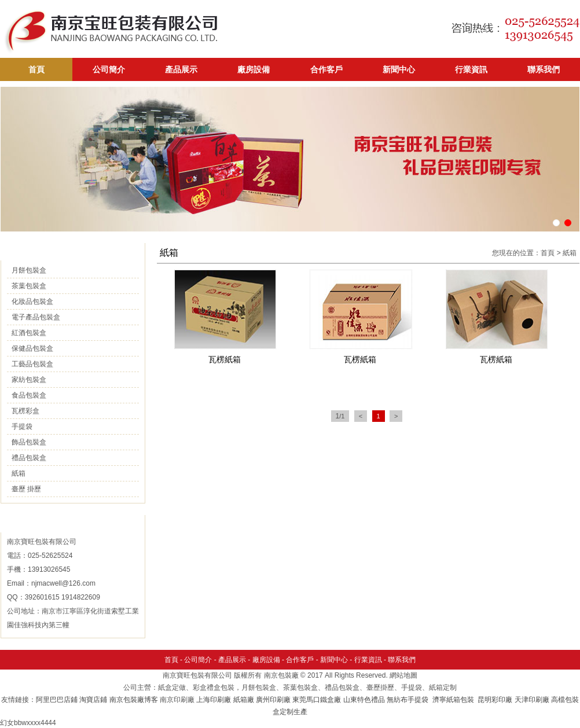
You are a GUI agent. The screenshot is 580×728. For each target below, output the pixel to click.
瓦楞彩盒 (25, 411)
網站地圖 (403, 675)
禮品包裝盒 (29, 458)
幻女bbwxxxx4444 (28, 723)
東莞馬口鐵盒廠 (317, 700)
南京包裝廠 (281, 675)
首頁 (36, 69)
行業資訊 (471, 69)
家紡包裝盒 (29, 380)
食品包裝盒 (29, 395)
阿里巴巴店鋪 (57, 700)
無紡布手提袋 (408, 700)
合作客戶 (326, 69)
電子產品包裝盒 (36, 317)
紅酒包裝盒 (29, 333)
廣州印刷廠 (273, 700)
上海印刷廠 (214, 700)
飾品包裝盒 (29, 442)
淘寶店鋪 (93, 700)
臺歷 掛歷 (26, 489)
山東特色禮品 (364, 700)
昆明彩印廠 (495, 700)
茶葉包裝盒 (29, 286)
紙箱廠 (244, 700)
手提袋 (22, 426)
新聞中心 (399, 69)
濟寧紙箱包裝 (454, 700)
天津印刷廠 (532, 700)
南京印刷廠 (177, 700)
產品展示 (181, 69)
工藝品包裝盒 (32, 364)
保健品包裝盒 (32, 348)
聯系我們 (544, 69)
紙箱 (19, 473)
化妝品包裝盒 (32, 302)
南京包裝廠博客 (134, 700)
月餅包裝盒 (29, 270)
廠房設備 (254, 69)
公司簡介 (109, 69)
